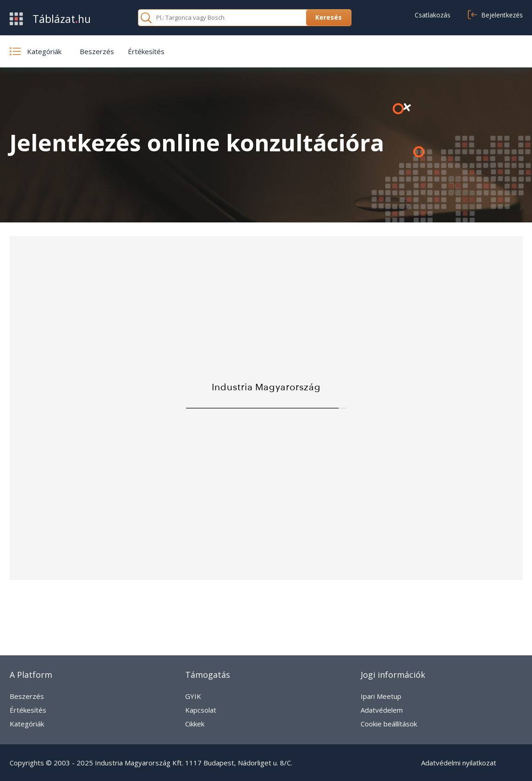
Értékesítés (146, 51)
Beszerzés (97, 51)
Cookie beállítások (389, 724)
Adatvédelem (382, 710)
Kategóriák (27, 724)
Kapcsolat (201, 710)
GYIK (193, 696)
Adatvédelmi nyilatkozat (459, 763)
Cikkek (195, 724)
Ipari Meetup (381, 696)
